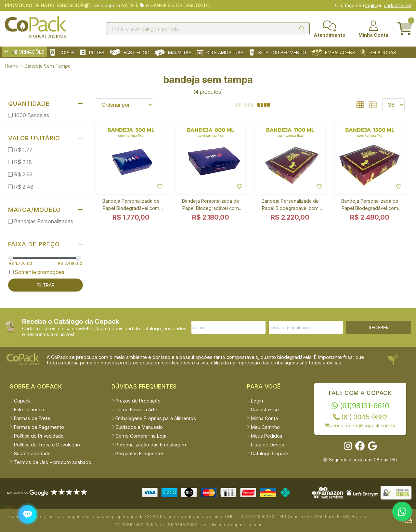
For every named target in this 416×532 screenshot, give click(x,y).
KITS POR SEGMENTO (277, 52)
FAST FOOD (130, 52)
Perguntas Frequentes (138, 453)
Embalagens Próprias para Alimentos (154, 418)
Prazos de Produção (136, 401)
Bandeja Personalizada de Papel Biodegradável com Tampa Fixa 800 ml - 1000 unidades (211, 206)
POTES (92, 52)
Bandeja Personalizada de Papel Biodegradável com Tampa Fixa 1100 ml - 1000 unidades (290, 206)
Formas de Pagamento (37, 427)
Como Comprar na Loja (139, 436)
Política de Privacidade (37, 436)
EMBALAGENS (333, 52)
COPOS (62, 52)
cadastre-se (397, 5)
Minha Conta (262, 418)
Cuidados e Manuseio (137, 427)
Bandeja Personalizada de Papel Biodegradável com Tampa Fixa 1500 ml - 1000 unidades (370, 206)
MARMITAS (173, 52)
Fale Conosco (27, 409)
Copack (20, 401)
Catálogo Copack (268, 453)
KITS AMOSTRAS (220, 52)
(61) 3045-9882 (360, 417)
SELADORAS (378, 52)
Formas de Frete (30, 418)
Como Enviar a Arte (135, 409)
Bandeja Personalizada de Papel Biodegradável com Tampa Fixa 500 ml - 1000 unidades (131, 206)
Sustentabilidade (30, 453)
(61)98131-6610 (360, 406)
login (371, 5)
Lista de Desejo (266, 445)
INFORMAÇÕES (24, 52)
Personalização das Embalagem (149, 445)
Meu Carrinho (263, 427)
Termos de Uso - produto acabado (51, 462)
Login (255, 401)
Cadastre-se (263, 409)
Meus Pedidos (265, 436)
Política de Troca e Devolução (45, 445)
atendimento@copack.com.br (360, 425)
